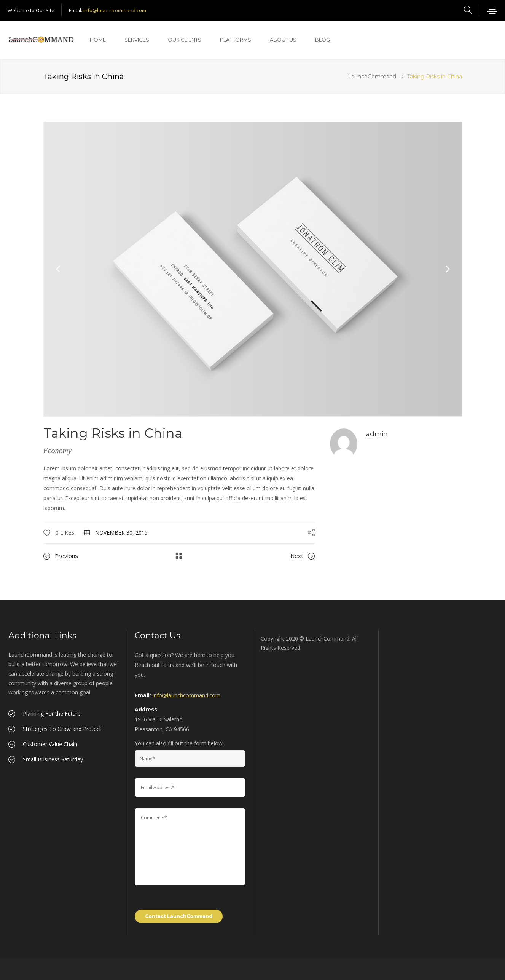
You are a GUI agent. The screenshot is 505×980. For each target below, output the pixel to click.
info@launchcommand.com (115, 10)
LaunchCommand (372, 77)
